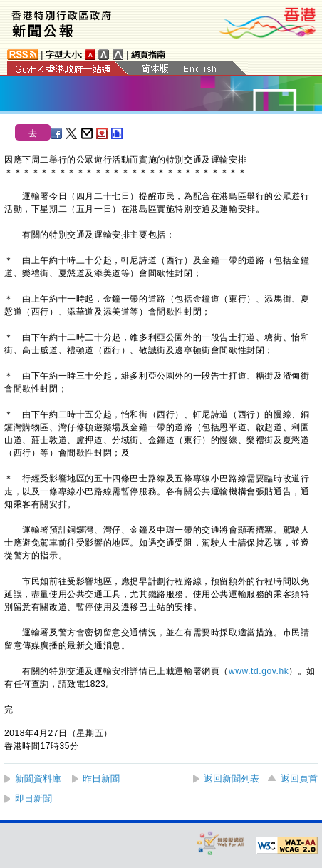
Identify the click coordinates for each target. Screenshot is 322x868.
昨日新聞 (101, 778)
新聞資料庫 (38, 778)
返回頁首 (299, 778)
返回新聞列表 (232, 778)
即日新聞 (33, 798)
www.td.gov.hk (259, 671)
